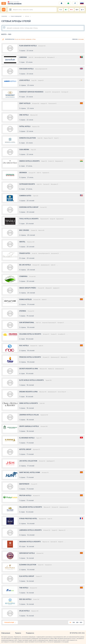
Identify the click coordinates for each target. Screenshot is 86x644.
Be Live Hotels (25, 265)
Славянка (23, 276)
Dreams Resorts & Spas (28, 392)
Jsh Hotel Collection (28, 461)
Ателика (23, 311)
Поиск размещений (16, 16)
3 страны (23, 108)
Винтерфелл (24, 484)
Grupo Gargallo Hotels (29, 426)
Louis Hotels (24, 80)
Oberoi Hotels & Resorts (29, 161)
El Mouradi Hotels (27, 438)
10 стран (22, 546)
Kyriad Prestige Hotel (28, 518)
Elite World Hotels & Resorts (31, 380)
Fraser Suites (25, 253)
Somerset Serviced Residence (31, 92)
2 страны (23, 85)
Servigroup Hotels (27, 553)
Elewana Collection (28, 565)
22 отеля (30, 108)
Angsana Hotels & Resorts (30, 542)
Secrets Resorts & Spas (29, 369)
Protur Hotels (25, 495)
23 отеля (30, 50)
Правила (18, 633)
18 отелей (31, 327)
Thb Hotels (24, 588)
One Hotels (24, 115)
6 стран (22, 166)
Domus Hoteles (25, 299)
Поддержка (30, 633)
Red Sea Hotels (25, 599)
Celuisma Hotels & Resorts (30, 334)
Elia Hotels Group (27, 576)
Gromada (23, 172)
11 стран (22, 97)
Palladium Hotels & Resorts (31, 507)
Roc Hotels (24, 345)
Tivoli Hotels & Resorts (29, 219)
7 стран (22, 62)
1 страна (22, 50)
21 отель (29, 166)
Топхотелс (4, 16)
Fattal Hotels (25, 126)
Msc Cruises (24, 230)
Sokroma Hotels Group (29, 207)
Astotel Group (25, 449)
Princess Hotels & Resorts (30, 357)
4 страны (23, 270)
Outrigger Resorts (27, 184)
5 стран (22, 143)
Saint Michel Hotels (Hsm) (30, 472)
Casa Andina (24, 149)
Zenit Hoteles (25, 103)
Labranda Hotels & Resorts (30, 530)
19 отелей (31, 304)
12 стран (22, 258)
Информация (6, 633)
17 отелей (30, 443)
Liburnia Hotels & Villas (29, 415)
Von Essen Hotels (26, 69)
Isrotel (22, 242)
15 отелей (30, 616)
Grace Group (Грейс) (28, 288)
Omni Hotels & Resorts (29, 403)
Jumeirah (23, 57)
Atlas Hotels (24, 611)
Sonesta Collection (27, 138)
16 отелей (30, 512)
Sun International (27, 322)
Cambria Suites (25, 196)
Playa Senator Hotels (28, 46)
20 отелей (30, 200)
